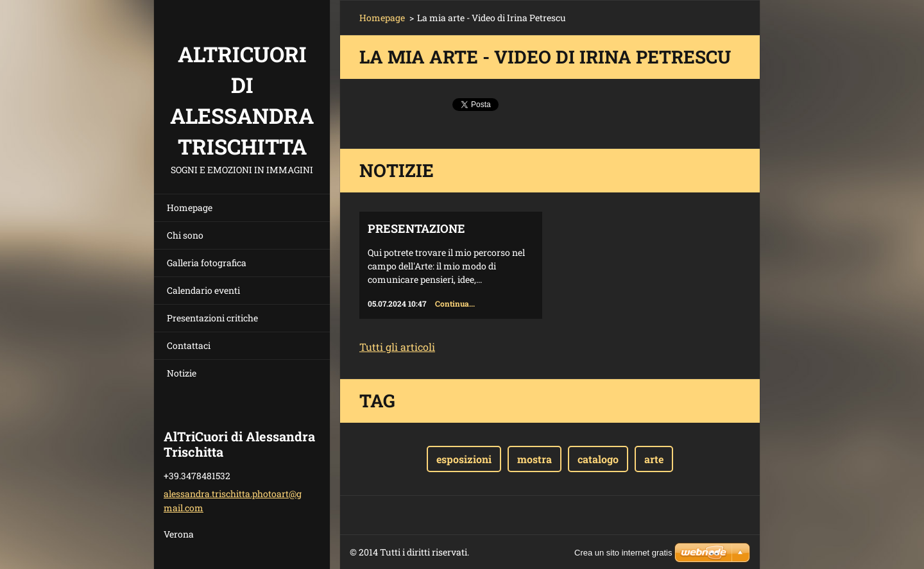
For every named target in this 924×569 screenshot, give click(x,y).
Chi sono (185, 235)
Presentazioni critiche (212, 318)
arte (654, 459)
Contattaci (189, 345)
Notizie (182, 373)
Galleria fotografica (207, 263)
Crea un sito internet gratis (623, 553)
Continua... (455, 303)
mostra (535, 459)
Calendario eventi (203, 290)
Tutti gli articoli (397, 347)
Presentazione (416, 228)
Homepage (190, 208)
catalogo (598, 459)
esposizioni (464, 459)
